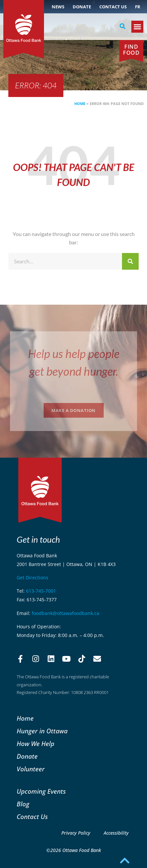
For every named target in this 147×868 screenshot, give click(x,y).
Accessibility (116, 833)
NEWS (58, 7)
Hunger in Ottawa (42, 731)
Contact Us (113, 7)
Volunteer (31, 769)
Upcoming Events (41, 791)
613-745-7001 (41, 591)
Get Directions (32, 577)
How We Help (35, 743)
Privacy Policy (76, 833)
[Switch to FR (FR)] (138, 7)
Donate (82, 7)
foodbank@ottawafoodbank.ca (65, 613)
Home (80, 103)
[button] (123, 26)
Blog (23, 804)
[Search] (130, 261)
